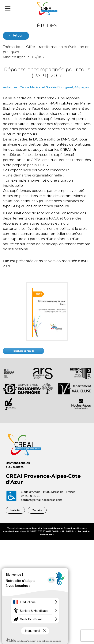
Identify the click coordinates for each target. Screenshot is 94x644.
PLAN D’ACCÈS (15, 467)
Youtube (37, 510)
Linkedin (15, 510)
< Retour (16, 36)
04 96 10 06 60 (31, 496)
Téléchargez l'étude (23, 351)
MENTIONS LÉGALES (18, 463)
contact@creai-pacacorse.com (41, 500)
